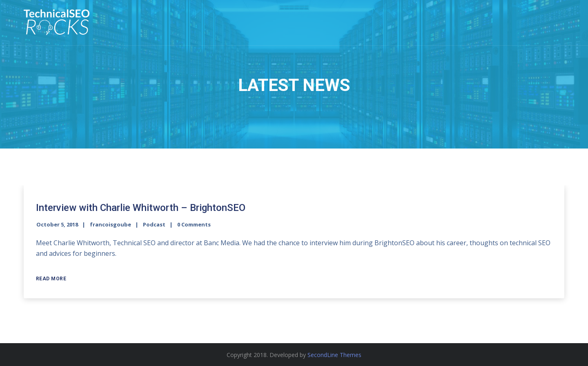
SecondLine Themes (334, 355)
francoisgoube (110, 224)
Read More (51, 279)
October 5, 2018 (57, 224)
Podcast (154, 224)
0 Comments (194, 224)
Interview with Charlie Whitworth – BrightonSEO (141, 208)
